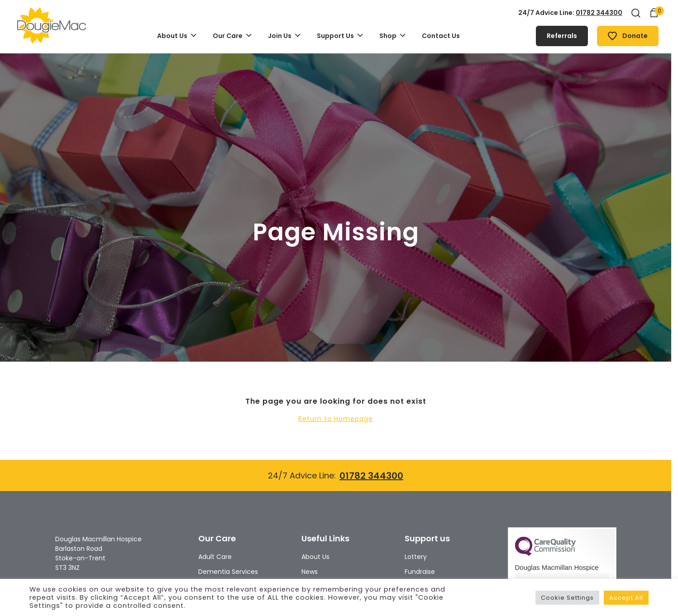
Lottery (416, 557)
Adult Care (215, 557)
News (310, 572)
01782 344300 (599, 13)
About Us (315, 557)
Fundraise (420, 572)
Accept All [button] (626, 598)
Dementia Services (228, 572)
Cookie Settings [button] (567, 598)
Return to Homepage (336, 419)
